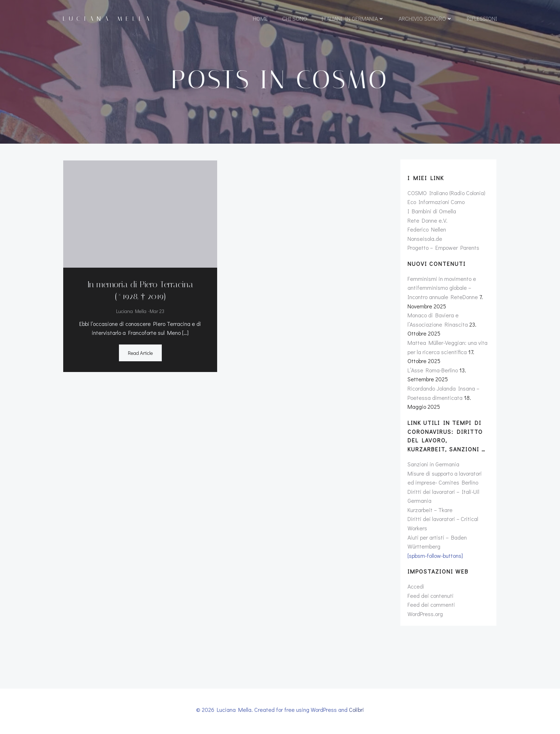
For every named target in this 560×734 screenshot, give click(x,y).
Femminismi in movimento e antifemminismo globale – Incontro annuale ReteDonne (442, 290)
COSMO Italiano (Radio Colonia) (446, 195)
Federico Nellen (426, 231)
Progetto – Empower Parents (443, 250)
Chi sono (295, 19)
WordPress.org (425, 616)
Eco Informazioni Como (436, 204)
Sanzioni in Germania (433, 466)
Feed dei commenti (431, 607)
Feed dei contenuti (430, 598)
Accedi (416, 588)
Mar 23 (157, 312)
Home (260, 19)
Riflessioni (482, 19)
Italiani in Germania (353, 19)
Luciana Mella (131, 312)
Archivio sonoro (426, 19)
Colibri (356, 713)
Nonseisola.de (424, 241)
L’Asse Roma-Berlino (432, 372)
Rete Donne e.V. (427, 222)
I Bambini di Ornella (431, 213)
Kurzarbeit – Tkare (430, 512)
